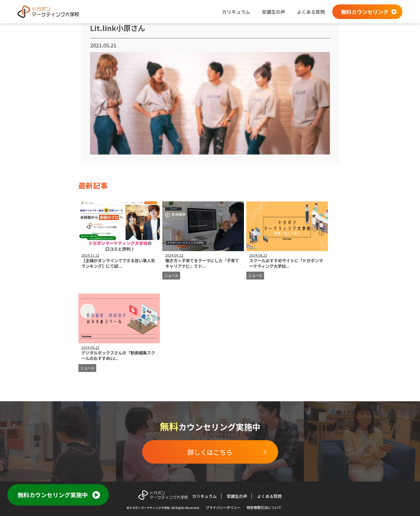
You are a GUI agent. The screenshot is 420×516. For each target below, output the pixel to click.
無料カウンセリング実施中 (53, 495)
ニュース (171, 275)
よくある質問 (311, 12)
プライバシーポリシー (223, 507)
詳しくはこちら (210, 452)
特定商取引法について (264, 507)
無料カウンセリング (365, 12)
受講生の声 (273, 12)
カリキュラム (236, 12)
